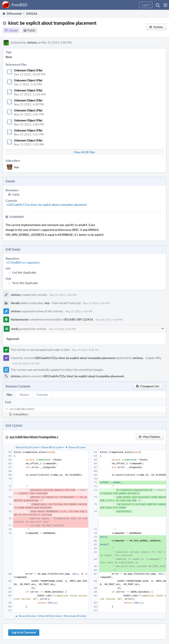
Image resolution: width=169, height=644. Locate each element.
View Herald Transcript (66, 303)
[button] (165, 5)
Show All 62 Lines (52, 447)
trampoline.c (21, 414)
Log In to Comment (24, 632)
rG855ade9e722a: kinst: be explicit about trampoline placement (47, 205)
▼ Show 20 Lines (75, 447)
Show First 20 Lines (27, 447)
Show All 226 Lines (50, 616)
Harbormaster (20, 319)
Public (31, 30)
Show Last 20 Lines (75, 616)
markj (16, 194)
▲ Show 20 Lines (25, 616)
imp (16, 167)
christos (32, 42)
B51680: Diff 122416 (79, 319)
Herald (15, 303)
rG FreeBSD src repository (23, 262)
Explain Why (154, 358)
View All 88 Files (84, 152)
